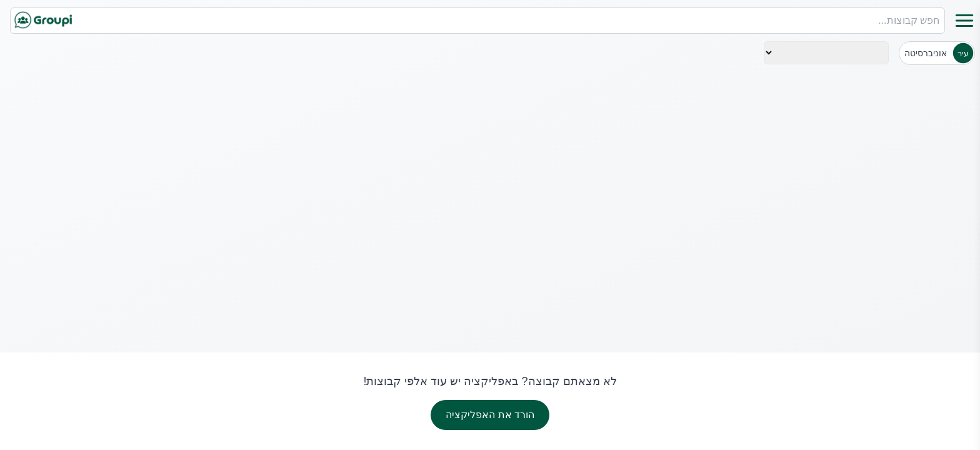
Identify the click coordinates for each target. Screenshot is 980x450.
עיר (963, 53)
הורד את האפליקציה (490, 415)
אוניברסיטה (926, 53)
